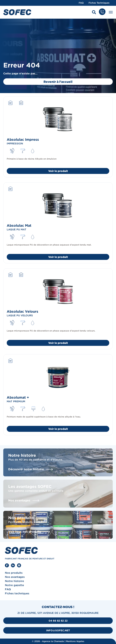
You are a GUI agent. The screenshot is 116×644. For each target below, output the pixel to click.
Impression (15, 143)
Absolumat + (18, 397)
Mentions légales (75, 641)
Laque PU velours (20, 315)
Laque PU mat (17, 229)
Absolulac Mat (19, 225)
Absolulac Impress (23, 139)
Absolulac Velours (23, 311)
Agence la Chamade (53, 641)
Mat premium (16, 401)
